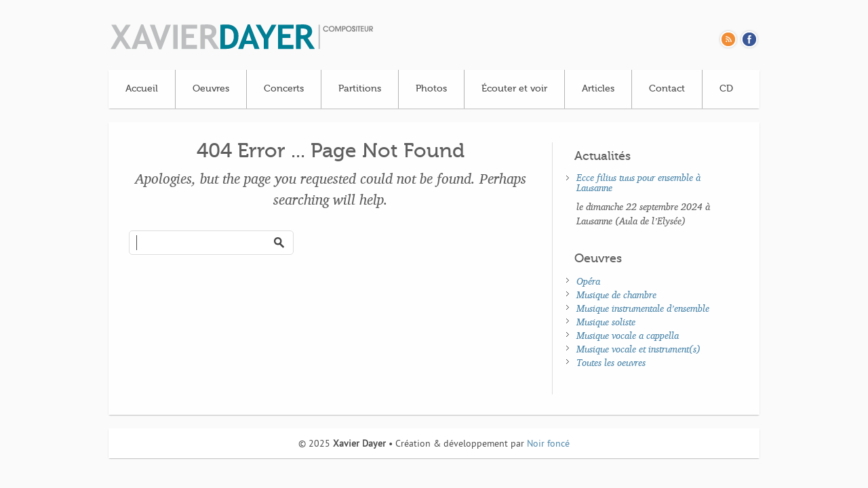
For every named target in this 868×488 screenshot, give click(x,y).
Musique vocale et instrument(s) (638, 349)
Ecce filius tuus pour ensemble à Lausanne (638, 182)
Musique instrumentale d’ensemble (643, 308)
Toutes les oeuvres (611, 362)
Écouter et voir (514, 89)
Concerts (284, 89)
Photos (431, 89)
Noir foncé (548, 444)
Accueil (142, 89)
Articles (598, 89)
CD (726, 89)
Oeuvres (211, 89)
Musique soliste (606, 322)
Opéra (588, 281)
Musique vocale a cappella (628, 335)
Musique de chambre (616, 294)
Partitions (360, 89)
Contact (667, 89)
